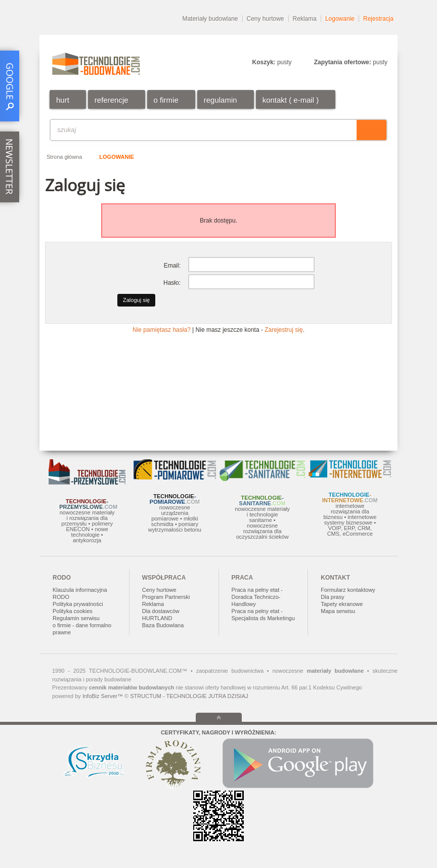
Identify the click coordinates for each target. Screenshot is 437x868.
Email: (172, 266)
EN (343, 43)
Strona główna (64, 157)
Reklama (305, 19)
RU (364, 43)
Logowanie (340, 19)
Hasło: (172, 283)
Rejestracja (378, 19)
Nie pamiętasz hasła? (162, 330)
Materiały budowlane (210, 19)
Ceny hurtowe (266, 19)
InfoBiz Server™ (103, 696)
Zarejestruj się (283, 330)
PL (324, 43)
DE (383, 43)
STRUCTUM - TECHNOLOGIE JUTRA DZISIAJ (189, 696)
